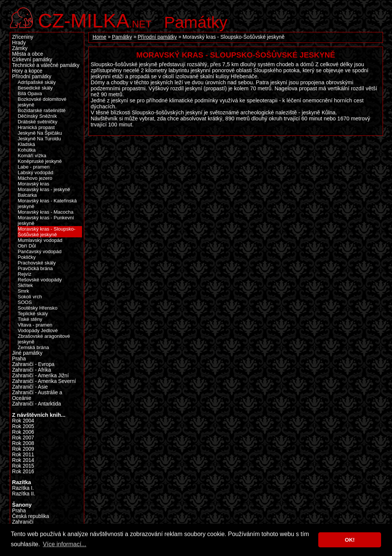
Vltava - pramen (35, 325)
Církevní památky (32, 60)
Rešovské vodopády (40, 280)
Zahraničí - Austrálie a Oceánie (37, 395)
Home (100, 37)
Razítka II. (24, 494)
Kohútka (27, 150)
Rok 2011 (23, 455)
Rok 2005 (23, 426)
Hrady (19, 43)
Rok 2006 (23, 432)
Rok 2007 (23, 438)
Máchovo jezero (35, 178)
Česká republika (30, 516)
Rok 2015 (23, 466)
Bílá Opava (30, 93)
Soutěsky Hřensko (38, 308)
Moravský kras (33, 184)
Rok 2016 (23, 472)
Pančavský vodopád (40, 251)
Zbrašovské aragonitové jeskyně (44, 339)
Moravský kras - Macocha (46, 212)
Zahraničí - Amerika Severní (44, 381)
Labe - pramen (34, 167)
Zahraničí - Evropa (33, 364)
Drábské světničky (38, 122)
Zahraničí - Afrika (32, 370)
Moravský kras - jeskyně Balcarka (44, 192)
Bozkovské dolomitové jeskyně (42, 102)
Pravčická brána (35, 268)
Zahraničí (23, 522)
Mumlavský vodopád (40, 240)
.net (95, 20)
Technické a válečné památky (46, 65)
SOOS (25, 302)
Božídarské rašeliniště (42, 110)
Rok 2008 (23, 443)
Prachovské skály (37, 263)
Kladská (26, 144)
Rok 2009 (23, 449)
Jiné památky (27, 353)
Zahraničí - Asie (30, 387)
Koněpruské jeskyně (40, 161)
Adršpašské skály (37, 82)
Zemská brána (33, 347)
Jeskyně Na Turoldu (39, 139)
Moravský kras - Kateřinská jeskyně (47, 204)
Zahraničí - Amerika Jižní (40, 376)
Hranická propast (36, 127)
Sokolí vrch (30, 297)
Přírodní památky (157, 37)
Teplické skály (33, 314)
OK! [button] (349, 540)
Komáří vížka (32, 156)
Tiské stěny (30, 319)
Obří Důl (27, 246)
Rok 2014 (23, 460)
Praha (19, 359)
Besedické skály (35, 88)
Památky (196, 22)
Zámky (20, 48)
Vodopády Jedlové (38, 330)
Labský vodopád (36, 172)
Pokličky (27, 257)
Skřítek (25, 285)
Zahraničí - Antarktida (36, 404)
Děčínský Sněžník (37, 116)
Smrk (23, 291)
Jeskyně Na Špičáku (40, 133)
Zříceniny (23, 37)
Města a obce (27, 54)
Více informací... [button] (65, 544)
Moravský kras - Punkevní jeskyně (46, 220)
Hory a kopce (27, 71)
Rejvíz (24, 274)
